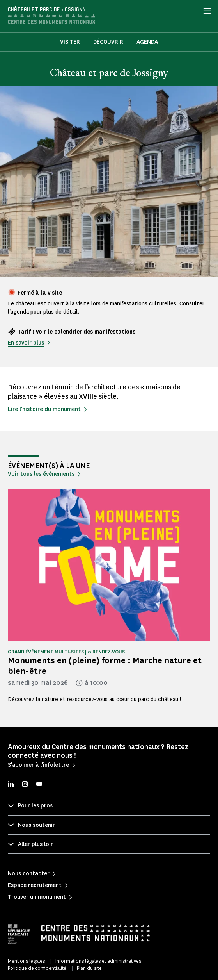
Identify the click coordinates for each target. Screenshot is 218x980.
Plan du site (89, 968)
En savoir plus (26, 343)
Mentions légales (26, 961)
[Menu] (207, 11)
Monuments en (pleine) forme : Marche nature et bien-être (105, 665)
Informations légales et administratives (98, 961)
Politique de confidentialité (37, 968)
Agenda (147, 42)
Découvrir (108, 42)
